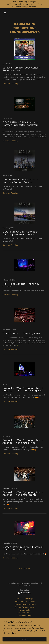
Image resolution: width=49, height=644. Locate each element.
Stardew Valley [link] (25, 610)
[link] (24, 64)
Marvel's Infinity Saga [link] (25, 599)
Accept (25, 639)
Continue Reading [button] (10, 84)
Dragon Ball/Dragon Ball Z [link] (25, 601)
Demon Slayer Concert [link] (25, 607)
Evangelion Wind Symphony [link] (24, 604)
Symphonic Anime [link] (25, 613)
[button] (6, 13)
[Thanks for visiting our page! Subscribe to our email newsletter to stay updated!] (24, 4)
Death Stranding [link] (25, 616)
